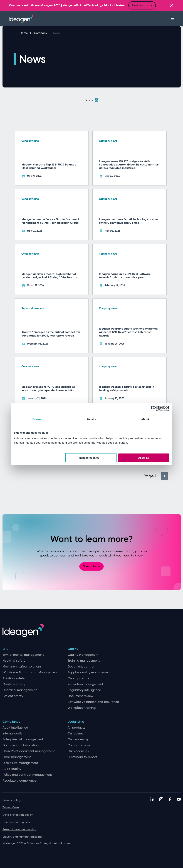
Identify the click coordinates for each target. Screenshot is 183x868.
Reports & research (33, 308)
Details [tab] (91, 419)
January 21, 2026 (37, 398)
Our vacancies (78, 751)
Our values (75, 733)
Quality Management (83, 655)
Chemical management (20, 690)
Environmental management (23, 655)
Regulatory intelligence (84, 690)
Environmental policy (16, 822)
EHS (5, 649)
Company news (30, 141)
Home (26, 33)
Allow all (144, 458)
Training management (84, 661)
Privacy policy (12, 800)
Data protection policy (18, 815)
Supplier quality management (89, 672)
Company (42, 33)
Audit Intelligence (15, 728)
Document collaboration (21, 745)
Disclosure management (20, 763)
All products (76, 728)
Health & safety (14, 661)
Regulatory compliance (19, 781)
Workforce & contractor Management (30, 672)
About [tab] (145, 419)
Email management (17, 757)
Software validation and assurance (93, 702)
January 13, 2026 (114, 398)
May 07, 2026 (34, 231)
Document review (80, 696)
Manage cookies (91, 458)
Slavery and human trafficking (22, 837)
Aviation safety (14, 678)
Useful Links (76, 722)
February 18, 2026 (115, 285)
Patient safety (13, 696)
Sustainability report (82, 757)
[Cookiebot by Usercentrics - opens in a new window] (154, 408)
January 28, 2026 (115, 344)
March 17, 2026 (35, 285)
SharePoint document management (29, 751)
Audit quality (12, 769)
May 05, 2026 (112, 231)
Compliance (11, 722)
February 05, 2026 (38, 344)
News (57, 33)
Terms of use (11, 807)
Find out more (142, 5)
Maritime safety (14, 684)
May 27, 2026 (34, 176)
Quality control (79, 678)
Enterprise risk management (23, 739)
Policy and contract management (27, 775)
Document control (81, 667)
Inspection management (85, 684)
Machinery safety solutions (22, 667)
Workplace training (82, 708)
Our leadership (78, 739)
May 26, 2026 (112, 176)
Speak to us (91, 566)
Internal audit (12, 733)
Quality (73, 649)
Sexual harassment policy (19, 829)
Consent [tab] (38, 419)
